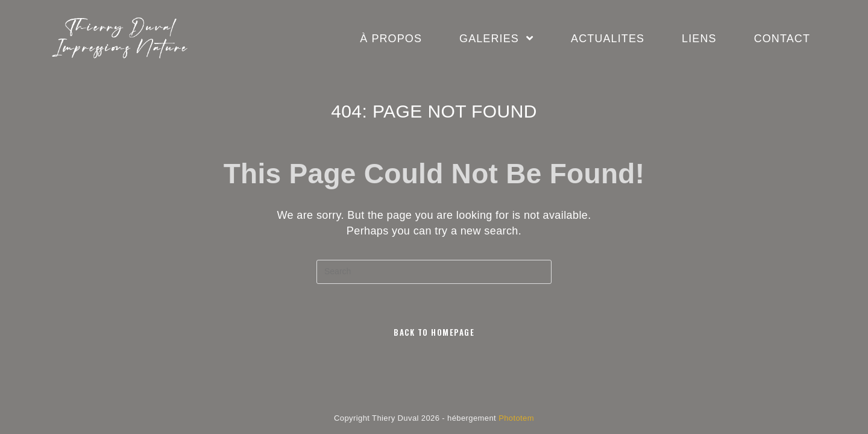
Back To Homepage (434, 332)
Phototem (516, 418)
